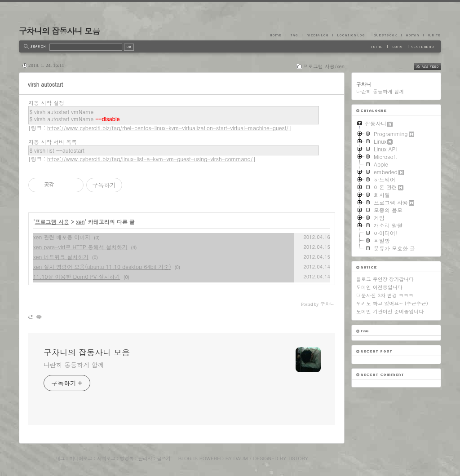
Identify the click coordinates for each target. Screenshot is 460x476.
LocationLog (351, 35)
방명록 (127, 458)
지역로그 (106, 458)
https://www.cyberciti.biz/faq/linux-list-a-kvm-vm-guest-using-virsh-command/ (150, 159)
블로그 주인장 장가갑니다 (385, 279)
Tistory (298, 458)
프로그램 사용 (52, 222)
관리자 (145, 458)
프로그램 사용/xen (324, 66)
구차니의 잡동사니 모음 (59, 31)
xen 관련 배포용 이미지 (62, 237)
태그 (60, 458)
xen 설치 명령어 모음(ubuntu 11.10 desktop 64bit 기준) (102, 267)
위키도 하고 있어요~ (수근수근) (392, 303)
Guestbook (385, 35)
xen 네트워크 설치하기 (61, 257)
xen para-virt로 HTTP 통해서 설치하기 (80, 247)
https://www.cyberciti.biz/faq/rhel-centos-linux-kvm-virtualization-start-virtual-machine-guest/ (168, 128)
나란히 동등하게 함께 (74, 365)
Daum (241, 458)
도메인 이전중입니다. (380, 287)
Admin (412, 35)
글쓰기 (164, 458)
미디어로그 (81, 458)
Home (278, 35)
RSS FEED (434, 67)
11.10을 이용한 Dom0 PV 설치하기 (77, 276)
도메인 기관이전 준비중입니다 (390, 311)
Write (432, 35)
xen (80, 222)
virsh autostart (45, 84)
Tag (294, 35)
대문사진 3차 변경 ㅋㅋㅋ (385, 295)
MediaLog (317, 35)
